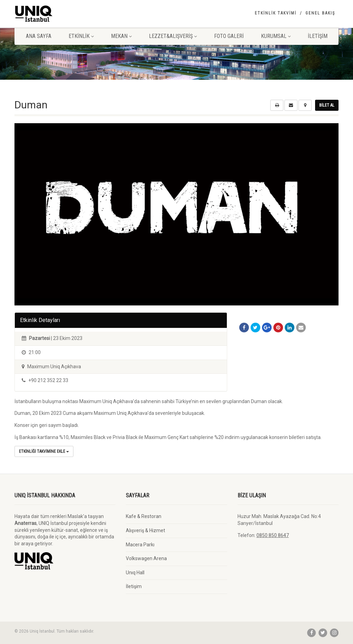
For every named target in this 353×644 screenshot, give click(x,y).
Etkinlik (81, 36)
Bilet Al (327, 105)
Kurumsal (276, 36)
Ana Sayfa (39, 36)
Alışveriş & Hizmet (145, 530)
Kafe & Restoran (144, 516)
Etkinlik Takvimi (276, 13)
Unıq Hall (135, 573)
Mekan (121, 36)
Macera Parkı (140, 545)
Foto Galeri (229, 36)
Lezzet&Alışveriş (173, 36)
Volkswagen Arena (146, 558)
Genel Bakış (320, 13)
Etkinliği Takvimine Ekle (44, 451)
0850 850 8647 (273, 535)
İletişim (318, 36)
